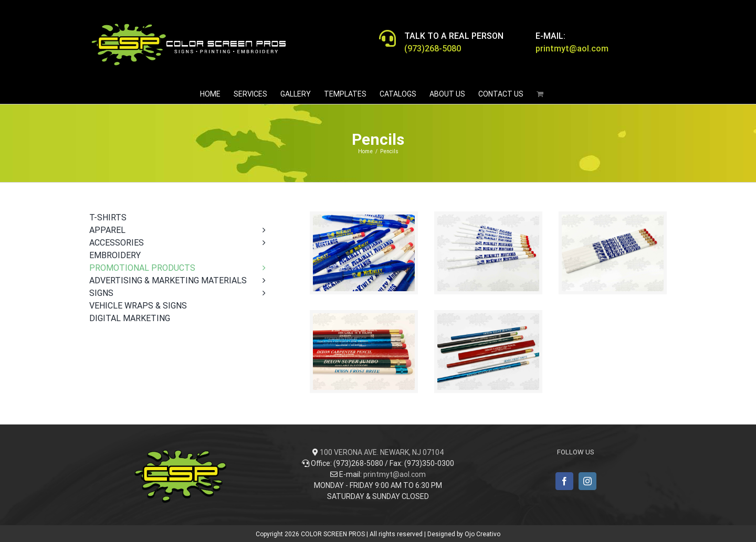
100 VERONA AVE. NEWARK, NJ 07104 (382, 452)
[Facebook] (564, 481)
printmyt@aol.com (395, 474)
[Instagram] (587, 481)
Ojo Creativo (482, 534)
